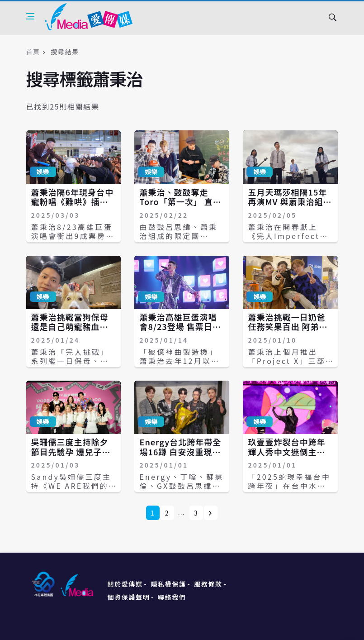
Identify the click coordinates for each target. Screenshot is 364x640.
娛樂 (43, 172)
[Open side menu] (30, 16)
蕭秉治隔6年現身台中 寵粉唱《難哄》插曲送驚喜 (72, 202)
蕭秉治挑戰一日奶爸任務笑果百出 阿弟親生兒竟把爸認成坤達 (288, 327)
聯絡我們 (172, 597)
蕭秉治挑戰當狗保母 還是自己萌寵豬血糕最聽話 (70, 327)
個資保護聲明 (129, 597)
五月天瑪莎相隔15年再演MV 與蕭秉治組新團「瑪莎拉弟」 (290, 202)
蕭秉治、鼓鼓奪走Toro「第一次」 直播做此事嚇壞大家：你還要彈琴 (180, 207)
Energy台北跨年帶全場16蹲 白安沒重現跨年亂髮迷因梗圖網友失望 (180, 456)
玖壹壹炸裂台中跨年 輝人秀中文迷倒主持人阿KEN (286, 451)
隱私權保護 (168, 584)
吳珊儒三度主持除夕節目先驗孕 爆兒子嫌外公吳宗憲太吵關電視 (71, 456)
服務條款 (208, 584)
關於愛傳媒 (125, 584)
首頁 (33, 52)
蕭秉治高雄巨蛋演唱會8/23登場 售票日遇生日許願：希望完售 (180, 327)
